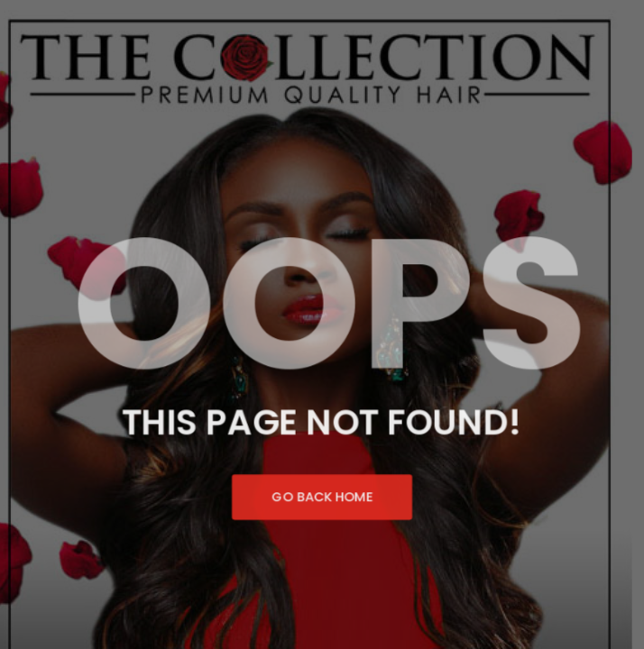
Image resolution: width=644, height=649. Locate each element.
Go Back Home (322, 501)
